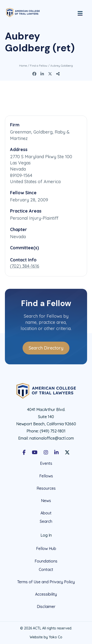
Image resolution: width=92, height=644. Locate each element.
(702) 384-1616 (25, 266)
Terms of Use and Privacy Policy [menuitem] (46, 582)
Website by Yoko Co (46, 637)
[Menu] (80, 13)
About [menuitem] (46, 513)
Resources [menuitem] (46, 488)
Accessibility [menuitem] (46, 594)
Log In (46, 535)
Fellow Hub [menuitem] (46, 548)
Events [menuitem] (46, 463)
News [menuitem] (46, 501)
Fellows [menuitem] (46, 476)
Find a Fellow (39, 66)
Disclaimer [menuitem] (46, 606)
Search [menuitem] (46, 521)
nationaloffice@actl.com (52, 438)
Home (23, 66)
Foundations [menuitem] (46, 561)
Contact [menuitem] (46, 570)
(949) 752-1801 (53, 431)
